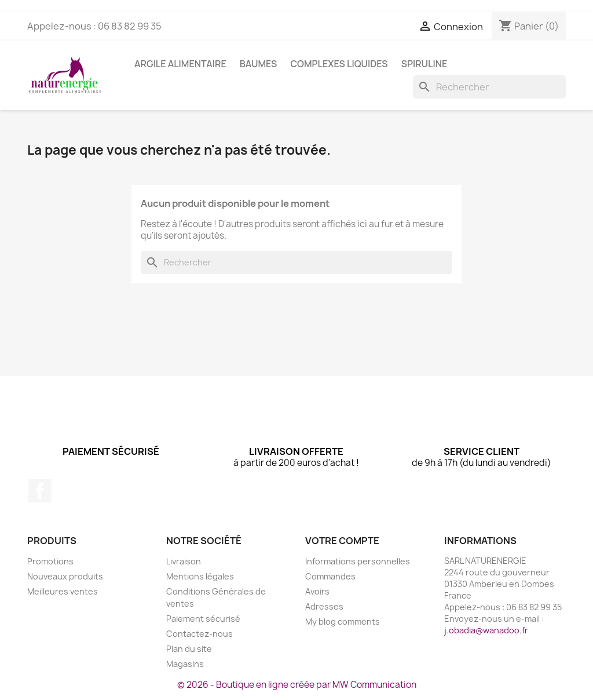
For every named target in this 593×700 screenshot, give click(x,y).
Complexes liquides (339, 64)
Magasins (185, 664)
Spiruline (424, 64)
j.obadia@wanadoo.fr (486, 630)
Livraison (184, 561)
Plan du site (189, 649)
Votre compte (342, 541)
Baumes (259, 64)
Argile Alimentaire (180, 64)
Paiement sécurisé (203, 619)
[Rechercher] (489, 87)
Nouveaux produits (65, 576)
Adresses (324, 606)
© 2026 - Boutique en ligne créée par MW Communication (297, 685)
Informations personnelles (358, 561)
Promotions (50, 561)
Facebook (40, 491)
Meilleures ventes (63, 591)
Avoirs (317, 591)
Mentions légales (200, 576)
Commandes (330, 576)
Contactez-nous (200, 634)
